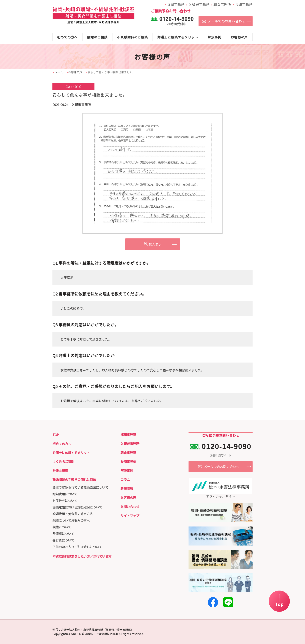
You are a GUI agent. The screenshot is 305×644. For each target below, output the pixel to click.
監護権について (63, 533)
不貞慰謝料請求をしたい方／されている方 (82, 556)
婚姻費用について (65, 494)
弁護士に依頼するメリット (71, 453)
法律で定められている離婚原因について (80, 487)
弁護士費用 (60, 470)
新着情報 (127, 488)
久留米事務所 (130, 444)
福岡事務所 (128, 435)
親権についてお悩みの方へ (71, 520)
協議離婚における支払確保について (77, 507)
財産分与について (65, 500)
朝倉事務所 (128, 453)
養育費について (63, 540)
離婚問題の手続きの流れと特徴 (74, 479)
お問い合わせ (130, 506)
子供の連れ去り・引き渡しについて (77, 547)
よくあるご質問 (63, 461)
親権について (62, 527)
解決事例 (127, 470)
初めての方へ (62, 444)
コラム (125, 479)
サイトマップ (130, 515)
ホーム (59, 72)
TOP (56, 435)
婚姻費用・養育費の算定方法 (73, 514)
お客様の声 (75, 72)
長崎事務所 (128, 461)
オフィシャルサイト (221, 494)
